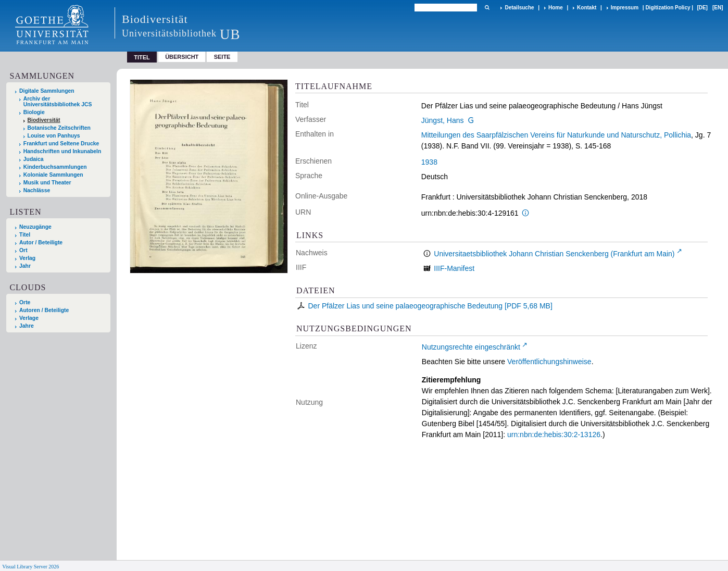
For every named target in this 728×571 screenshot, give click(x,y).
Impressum (625, 8)
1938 (429, 162)
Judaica (34, 159)
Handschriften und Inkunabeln (62, 151)
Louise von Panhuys (54, 136)
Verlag (27, 258)
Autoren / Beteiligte (44, 310)
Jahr (25, 266)
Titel (25, 235)
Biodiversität (44, 120)
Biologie (34, 112)
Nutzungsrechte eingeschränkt (471, 347)
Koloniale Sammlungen (53, 175)
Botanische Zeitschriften (59, 128)
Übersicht (182, 57)
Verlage (29, 318)
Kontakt (587, 8)
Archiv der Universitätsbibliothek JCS (58, 102)
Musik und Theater (47, 183)
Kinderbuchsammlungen (55, 167)
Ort (23, 250)
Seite (222, 57)
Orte (25, 302)
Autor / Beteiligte (41, 243)
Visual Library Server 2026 (30, 567)
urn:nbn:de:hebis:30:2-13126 (554, 435)
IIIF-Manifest (454, 268)
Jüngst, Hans (443, 120)
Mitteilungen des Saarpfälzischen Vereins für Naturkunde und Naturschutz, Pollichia (556, 135)
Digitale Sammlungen (47, 91)
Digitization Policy (668, 8)
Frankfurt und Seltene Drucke (61, 144)
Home (556, 8)
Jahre (27, 326)
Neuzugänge (35, 227)
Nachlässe (37, 190)
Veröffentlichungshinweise (549, 362)
